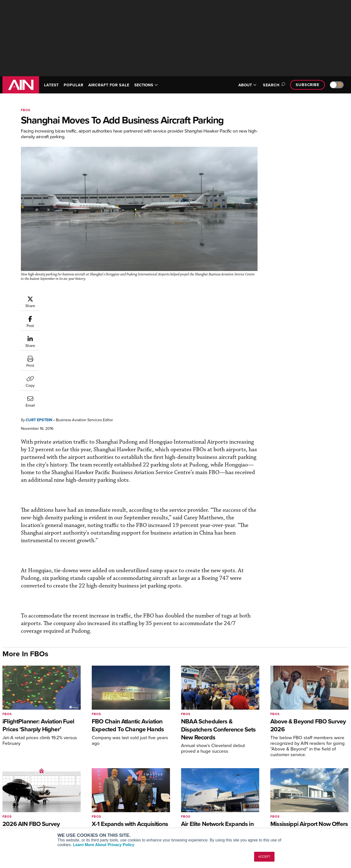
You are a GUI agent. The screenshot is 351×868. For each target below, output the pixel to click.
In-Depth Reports (197, 803)
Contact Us (280, 810)
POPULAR (73, 85)
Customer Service (109, 797)
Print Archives (194, 790)
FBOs (26, 110)
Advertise (282, 817)
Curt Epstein (69, 298)
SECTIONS (146, 85)
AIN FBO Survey (22, 790)
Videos (189, 810)
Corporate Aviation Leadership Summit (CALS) (43, 825)
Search (273, 85)
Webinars (191, 817)
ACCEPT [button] (264, 857)
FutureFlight (16, 817)
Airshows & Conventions (203, 823)
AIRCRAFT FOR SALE (109, 85)
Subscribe (307, 85)
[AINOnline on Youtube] (327, 766)
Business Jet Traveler (26, 810)
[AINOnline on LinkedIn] (347, 766)
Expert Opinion (195, 797)
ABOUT (247, 85)
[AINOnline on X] (337, 766)
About (276, 790)
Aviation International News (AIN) (36, 797)
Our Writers (281, 797)
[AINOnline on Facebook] (318, 766)
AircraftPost (19, 803)
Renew (100, 803)
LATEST (51, 85)
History (277, 803)
